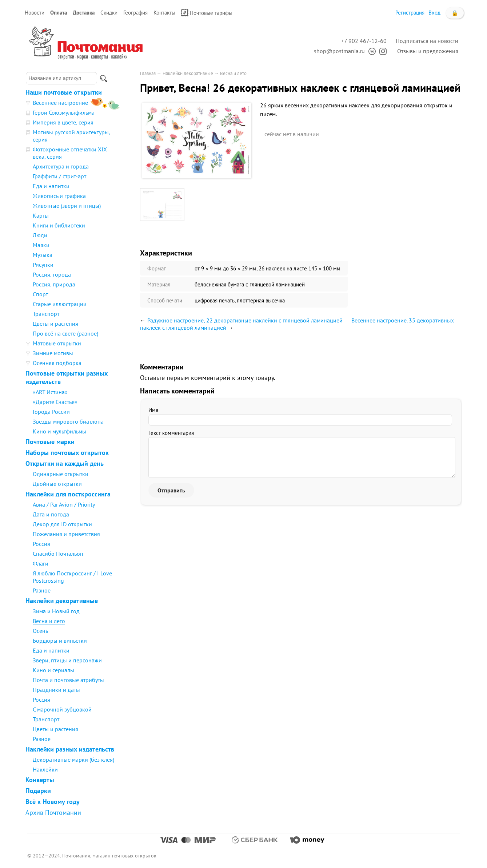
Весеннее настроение (60, 103)
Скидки (109, 13)
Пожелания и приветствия (66, 534)
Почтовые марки (50, 442)
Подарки (38, 791)
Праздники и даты (56, 690)
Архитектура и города (61, 166)
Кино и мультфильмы (59, 431)
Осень (40, 631)
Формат (157, 268)
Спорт (40, 294)
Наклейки (45, 769)
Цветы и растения (55, 324)
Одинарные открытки (61, 474)
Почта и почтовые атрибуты (68, 680)
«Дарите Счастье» (55, 402)
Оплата (59, 13)
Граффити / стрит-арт (59, 176)
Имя (153, 410)
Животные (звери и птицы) (67, 206)
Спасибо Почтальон (58, 554)
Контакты (164, 13)
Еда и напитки (51, 186)
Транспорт (46, 314)
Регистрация (410, 13)
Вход (434, 13)
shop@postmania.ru (339, 51)
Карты (41, 215)
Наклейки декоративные (62, 601)
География (135, 13)
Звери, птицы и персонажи (67, 660)
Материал (159, 284)
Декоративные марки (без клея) (73, 760)
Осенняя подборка (57, 363)
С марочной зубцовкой (62, 709)
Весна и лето (49, 621)
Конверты (40, 780)
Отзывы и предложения (428, 51)
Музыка (43, 255)
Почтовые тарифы (207, 13)
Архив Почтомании (53, 812)
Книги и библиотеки (59, 225)
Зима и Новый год (56, 611)
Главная (148, 73)
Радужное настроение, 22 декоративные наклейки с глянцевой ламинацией (245, 320)
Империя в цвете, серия (63, 122)
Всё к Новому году (53, 802)
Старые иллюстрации (60, 304)
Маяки (41, 245)
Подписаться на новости (427, 41)
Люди (40, 235)
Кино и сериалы (53, 670)
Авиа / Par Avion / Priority (64, 504)
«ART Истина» (50, 392)
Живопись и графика (59, 196)
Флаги (41, 563)
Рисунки (43, 265)
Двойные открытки (57, 484)
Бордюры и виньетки (60, 641)
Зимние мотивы (53, 353)
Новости (35, 13)
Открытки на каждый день (65, 463)
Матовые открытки (57, 343)
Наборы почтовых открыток (67, 453)
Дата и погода (51, 514)
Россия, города (52, 274)
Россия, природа (54, 284)
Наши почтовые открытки (64, 92)
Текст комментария (171, 433)
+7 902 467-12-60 (364, 41)
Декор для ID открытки (62, 524)
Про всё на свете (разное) (65, 333)
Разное (42, 590)
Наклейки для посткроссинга (68, 494)
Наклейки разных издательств (70, 749)
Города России (51, 412)
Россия (41, 544)
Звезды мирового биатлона (68, 421)
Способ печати (165, 300)
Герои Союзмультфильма (64, 112)
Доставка (84, 13)
